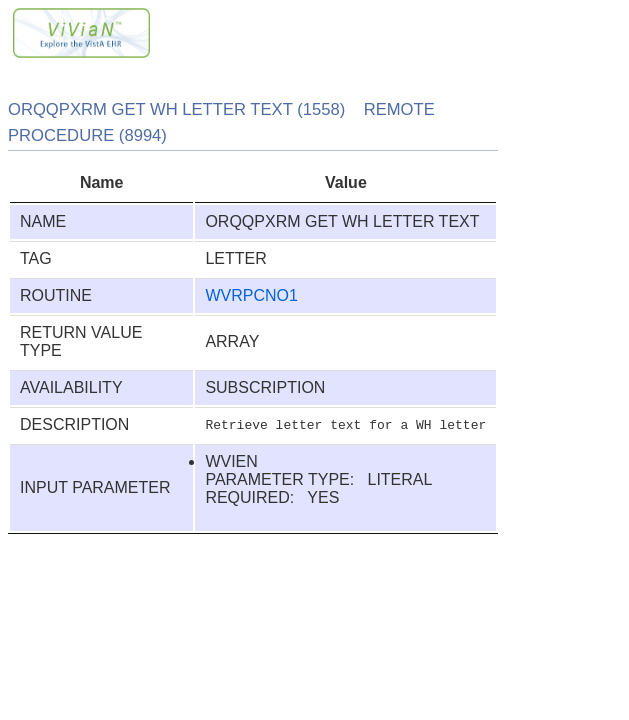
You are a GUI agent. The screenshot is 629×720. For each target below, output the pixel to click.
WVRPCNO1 (251, 295)
